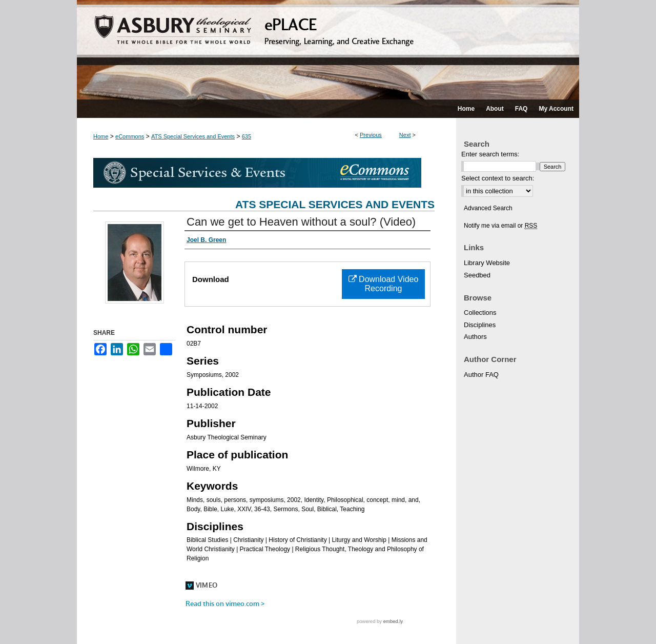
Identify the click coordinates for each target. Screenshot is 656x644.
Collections (480, 313)
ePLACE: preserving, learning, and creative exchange (328, 50)
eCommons (130, 136)
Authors (475, 337)
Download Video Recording (384, 284)
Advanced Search (488, 208)
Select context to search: (498, 178)
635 (247, 136)
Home (101, 136)
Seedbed (477, 275)
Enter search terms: (490, 154)
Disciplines (480, 325)
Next (405, 135)
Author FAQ (481, 375)
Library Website (487, 263)
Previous (371, 135)
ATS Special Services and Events (193, 136)
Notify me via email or (500, 226)
